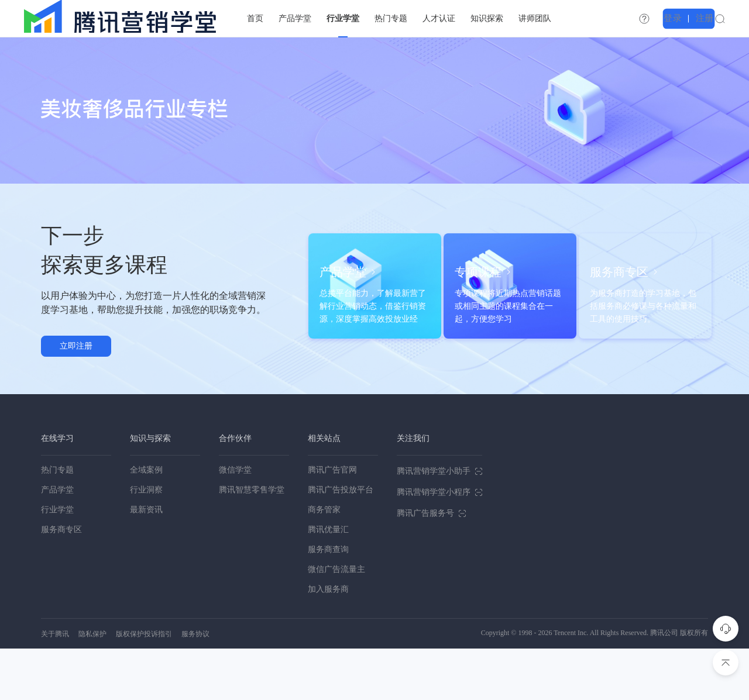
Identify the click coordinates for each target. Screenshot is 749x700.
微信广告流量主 (336, 621)
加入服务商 (328, 641)
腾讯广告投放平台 (341, 541)
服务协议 (195, 685)
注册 (721, 18)
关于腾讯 (55, 685)
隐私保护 (92, 685)
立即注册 (76, 372)
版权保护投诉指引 (144, 685)
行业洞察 (146, 541)
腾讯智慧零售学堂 (252, 541)
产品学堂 (57, 541)
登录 (693, 18)
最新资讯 (146, 561)
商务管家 (324, 561)
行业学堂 (57, 561)
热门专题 (57, 521)
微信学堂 (235, 521)
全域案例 (146, 521)
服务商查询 (328, 601)
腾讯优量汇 (328, 581)
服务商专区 (61, 581)
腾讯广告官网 (332, 521)
